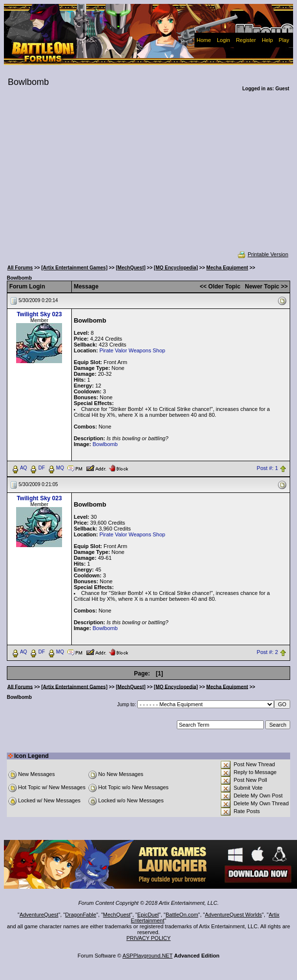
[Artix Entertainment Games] (74, 268)
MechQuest (117, 915)
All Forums (20, 268)
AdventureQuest (39, 915)
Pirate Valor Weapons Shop (132, 350)
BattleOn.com (182, 915)
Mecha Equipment (227, 268)
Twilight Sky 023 (39, 314)
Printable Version (263, 254)
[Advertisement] (148, 178)
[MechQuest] (131, 268)
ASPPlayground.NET (148, 956)
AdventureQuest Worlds (234, 915)
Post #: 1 (267, 468)
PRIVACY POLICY (149, 938)
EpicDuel (148, 915)
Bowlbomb (105, 444)
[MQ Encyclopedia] (176, 268)
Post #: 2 (267, 652)
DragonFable (81, 915)
